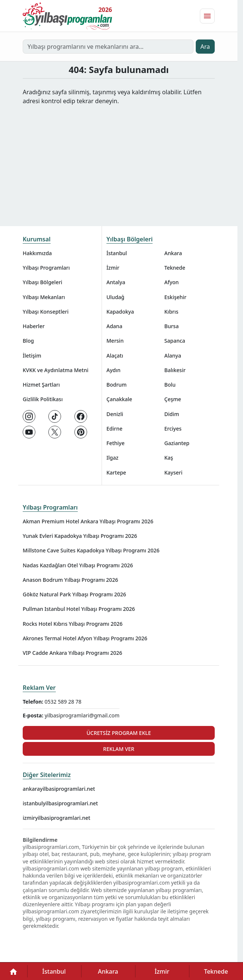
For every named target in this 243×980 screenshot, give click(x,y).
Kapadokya (120, 312)
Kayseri (174, 472)
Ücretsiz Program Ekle (119, 733)
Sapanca (175, 341)
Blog (28, 341)
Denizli (115, 414)
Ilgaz (112, 458)
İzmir (113, 268)
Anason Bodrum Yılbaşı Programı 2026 (70, 580)
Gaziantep (177, 443)
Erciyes (173, 429)
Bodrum (116, 385)
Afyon (172, 282)
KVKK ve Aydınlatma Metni (56, 370)
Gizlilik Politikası (43, 399)
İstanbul (117, 253)
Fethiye (116, 443)
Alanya (173, 356)
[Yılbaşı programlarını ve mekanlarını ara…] (108, 47)
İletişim (32, 356)
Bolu (170, 385)
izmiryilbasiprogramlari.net (57, 818)
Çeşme (173, 399)
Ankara (173, 253)
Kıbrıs (172, 312)
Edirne (114, 429)
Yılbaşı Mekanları (44, 297)
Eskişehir (176, 297)
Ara (205, 47)
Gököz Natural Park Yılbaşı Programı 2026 (74, 594)
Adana (114, 326)
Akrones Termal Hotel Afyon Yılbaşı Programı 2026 (85, 638)
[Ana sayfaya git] (67, 16)
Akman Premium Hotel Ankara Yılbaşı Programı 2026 (88, 521)
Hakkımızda (37, 253)
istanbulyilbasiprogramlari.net (60, 803)
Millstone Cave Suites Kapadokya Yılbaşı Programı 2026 (91, 550)
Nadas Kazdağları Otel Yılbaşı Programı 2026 (78, 565)
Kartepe (116, 472)
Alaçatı (115, 356)
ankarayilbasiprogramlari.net (59, 789)
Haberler (34, 326)
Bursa (172, 326)
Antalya (116, 282)
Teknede (175, 268)
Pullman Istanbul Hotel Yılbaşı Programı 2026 (79, 609)
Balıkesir (175, 370)
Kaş (169, 458)
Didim (172, 414)
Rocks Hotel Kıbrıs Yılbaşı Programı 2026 (73, 624)
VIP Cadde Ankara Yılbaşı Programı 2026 (72, 653)
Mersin (115, 341)
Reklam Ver (39, 688)
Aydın (113, 370)
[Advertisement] (122, 161)
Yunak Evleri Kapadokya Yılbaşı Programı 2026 (80, 536)
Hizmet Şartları (41, 385)
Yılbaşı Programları (46, 268)
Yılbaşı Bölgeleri (42, 282)
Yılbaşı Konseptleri (46, 312)
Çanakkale (119, 399)
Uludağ (115, 297)
